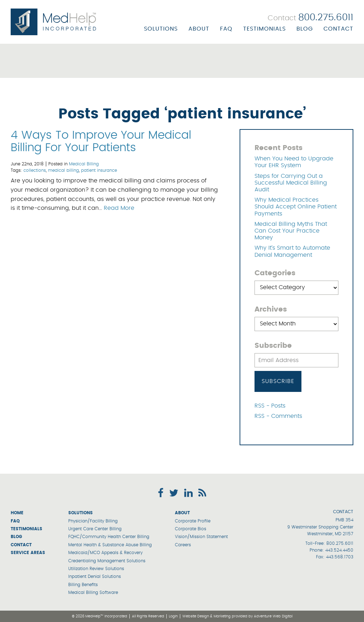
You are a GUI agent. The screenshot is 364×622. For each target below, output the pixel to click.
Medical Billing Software (93, 592)
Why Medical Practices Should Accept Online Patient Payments (296, 207)
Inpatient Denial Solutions (95, 576)
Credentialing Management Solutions (107, 561)
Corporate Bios (191, 529)
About (199, 29)
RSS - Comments (278, 416)
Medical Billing (84, 164)
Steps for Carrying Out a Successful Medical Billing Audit (291, 183)
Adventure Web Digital (273, 616)
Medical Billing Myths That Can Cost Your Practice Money (291, 231)
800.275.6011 (340, 543)
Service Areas (28, 553)
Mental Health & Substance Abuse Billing (110, 545)
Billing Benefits (83, 585)
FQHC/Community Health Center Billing (109, 537)
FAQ (226, 29)
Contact (338, 29)
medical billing (63, 170)
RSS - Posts (270, 406)
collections (35, 170)
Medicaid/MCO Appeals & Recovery (105, 553)
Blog (305, 29)
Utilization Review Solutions (96, 569)
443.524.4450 (339, 550)
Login (173, 616)
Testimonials (264, 29)
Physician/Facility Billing (93, 521)
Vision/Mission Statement (201, 537)
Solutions (161, 29)
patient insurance (99, 170)
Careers (183, 545)
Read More (119, 208)
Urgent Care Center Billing (95, 529)
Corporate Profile (193, 521)
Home (17, 513)
